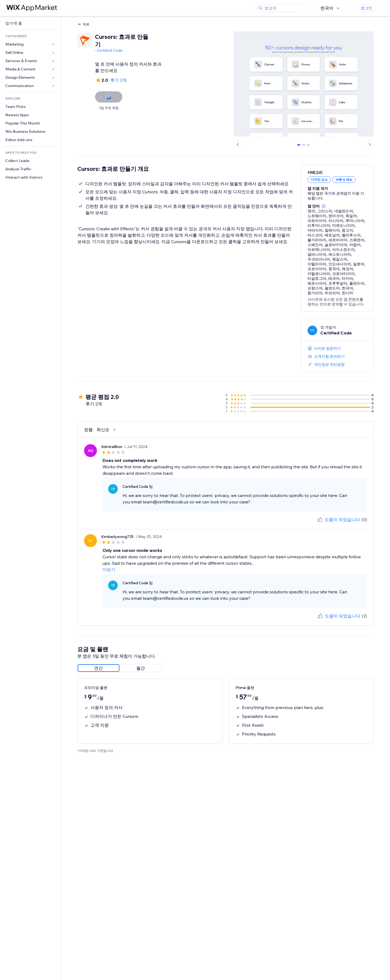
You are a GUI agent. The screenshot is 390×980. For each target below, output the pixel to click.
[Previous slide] (238, 144)
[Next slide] (370, 144)
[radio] (99, 668)
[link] (31, 23)
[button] (324, 206)
